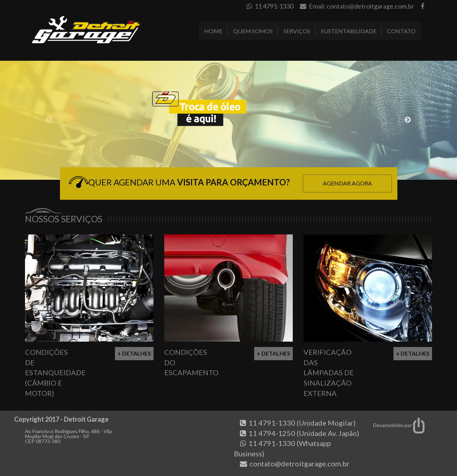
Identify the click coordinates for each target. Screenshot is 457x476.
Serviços (297, 31)
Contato (401, 31)
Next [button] (408, 120)
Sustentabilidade (349, 31)
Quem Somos (253, 31)
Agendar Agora (347, 183)
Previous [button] (49, 120)
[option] (228, 120)
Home (213, 31)
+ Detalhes (134, 353)
